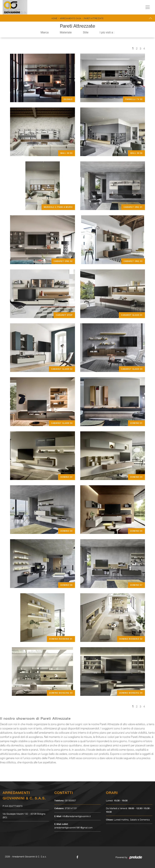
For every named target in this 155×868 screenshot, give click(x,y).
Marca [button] (45, 32)
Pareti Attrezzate (94, 18)
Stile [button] (86, 32)
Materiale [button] (66, 32)
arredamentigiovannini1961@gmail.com (73, 828)
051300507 (70, 800)
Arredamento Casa (71, 18)
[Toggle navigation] (148, 7)
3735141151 (71, 808)
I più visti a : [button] (107, 32)
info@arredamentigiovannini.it (77, 816)
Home (54, 18)
